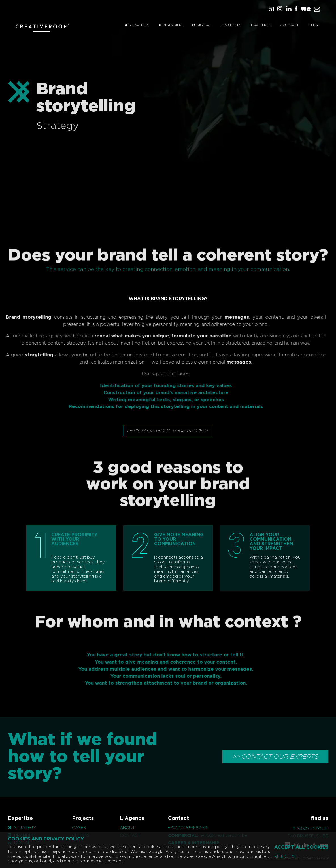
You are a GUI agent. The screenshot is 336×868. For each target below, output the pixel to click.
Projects (231, 25)
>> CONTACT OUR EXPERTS (275, 757)
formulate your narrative (193, 336)
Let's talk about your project (168, 431)
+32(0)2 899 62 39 (188, 828)
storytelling (30, 355)
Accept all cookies (301, 847)
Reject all (287, 857)
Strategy (137, 25)
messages (228, 317)
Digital (202, 25)
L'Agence (261, 25)
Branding (171, 25)
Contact (289, 25)
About (127, 828)
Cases (79, 828)
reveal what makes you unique (123, 336)
